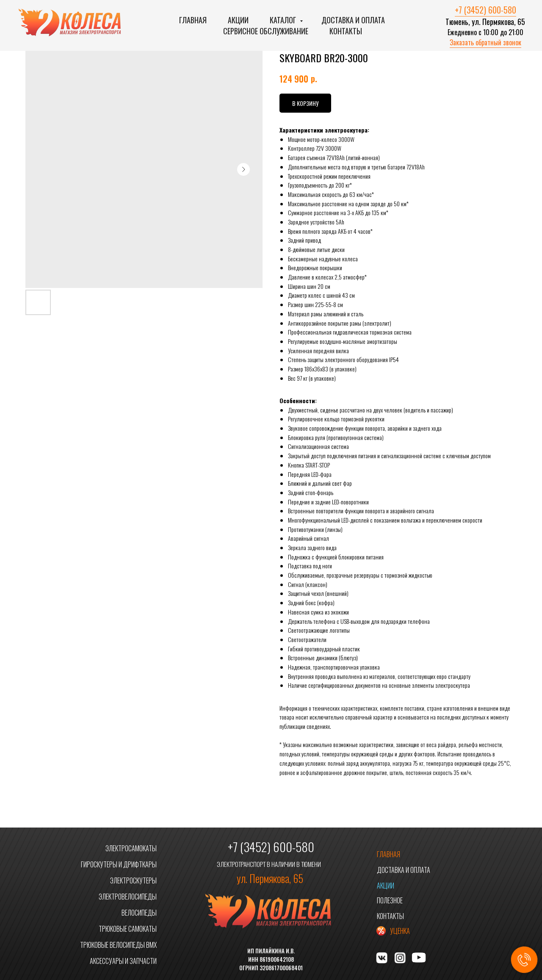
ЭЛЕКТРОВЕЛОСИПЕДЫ (128, 897)
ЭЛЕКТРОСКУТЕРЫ (133, 880)
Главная (193, 20)
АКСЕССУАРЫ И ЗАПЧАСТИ (123, 961)
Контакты (346, 31)
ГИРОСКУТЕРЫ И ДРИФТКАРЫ (119, 864)
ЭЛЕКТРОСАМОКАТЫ (131, 848)
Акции (238, 20)
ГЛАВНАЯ (389, 854)
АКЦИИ (386, 886)
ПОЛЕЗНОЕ (390, 900)
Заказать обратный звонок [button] (485, 42)
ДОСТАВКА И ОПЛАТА (404, 870)
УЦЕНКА (400, 931)
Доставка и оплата (353, 20)
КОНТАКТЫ (390, 916)
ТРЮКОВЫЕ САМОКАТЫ (128, 929)
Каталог (284, 20)
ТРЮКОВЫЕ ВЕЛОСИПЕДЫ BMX (118, 945)
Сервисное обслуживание (266, 31)
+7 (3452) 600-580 (485, 10)
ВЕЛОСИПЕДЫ (139, 913)
